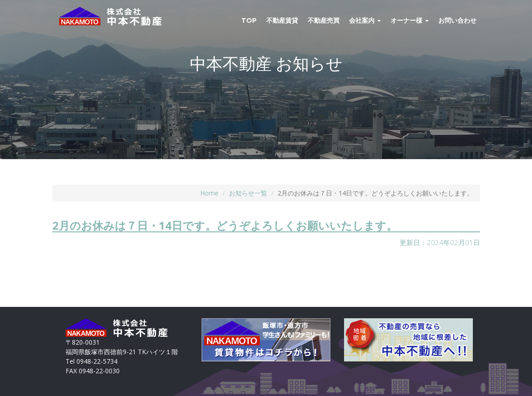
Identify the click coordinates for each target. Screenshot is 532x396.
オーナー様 (410, 20)
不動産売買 (324, 20)
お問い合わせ (457, 20)
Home (209, 193)
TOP (249, 20)
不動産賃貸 (282, 20)
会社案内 (365, 20)
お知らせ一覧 (248, 193)
